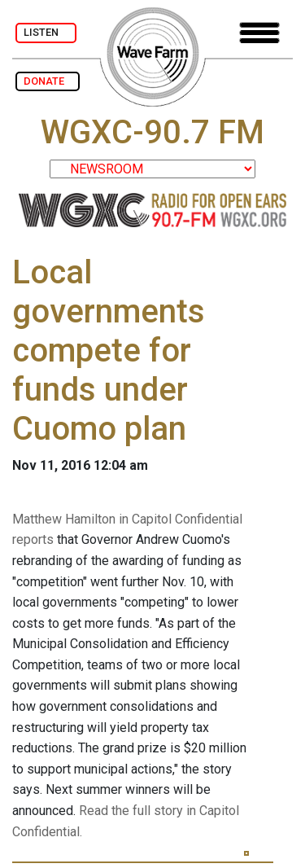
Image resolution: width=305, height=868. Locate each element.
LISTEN (46, 32)
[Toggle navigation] (259, 33)
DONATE (48, 81)
